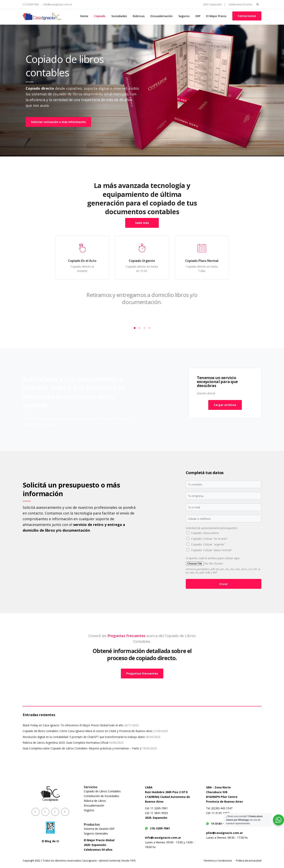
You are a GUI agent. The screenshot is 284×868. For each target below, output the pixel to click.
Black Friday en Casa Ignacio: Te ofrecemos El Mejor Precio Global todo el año (73, 725)
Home (84, 16)
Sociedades (119, 16)
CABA (149, 787)
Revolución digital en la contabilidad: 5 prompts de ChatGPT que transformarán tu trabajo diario (84, 737)
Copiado (100, 16)
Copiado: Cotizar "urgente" (208, 544)
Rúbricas (139, 16)
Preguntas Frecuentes (127, 856)
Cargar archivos (225, 405)
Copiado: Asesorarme (205, 533)
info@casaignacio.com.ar (58, 4)
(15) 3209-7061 (157, 828)
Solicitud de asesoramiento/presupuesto (212, 528)
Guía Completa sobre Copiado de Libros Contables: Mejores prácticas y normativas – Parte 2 (82, 748)
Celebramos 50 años (240, 4)
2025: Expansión (156, 818)
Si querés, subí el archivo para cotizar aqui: (213, 558)
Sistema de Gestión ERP (99, 829)
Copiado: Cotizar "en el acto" (210, 539)
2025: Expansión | (214, 4)
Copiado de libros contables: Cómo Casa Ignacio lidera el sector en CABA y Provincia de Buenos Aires (88, 731)
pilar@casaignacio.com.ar (224, 833)
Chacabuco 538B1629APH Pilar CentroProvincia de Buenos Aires (224, 797)
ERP (198, 16)
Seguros (184, 16)
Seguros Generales (96, 833)
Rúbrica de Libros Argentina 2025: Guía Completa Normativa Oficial (65, 743)
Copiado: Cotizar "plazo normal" (212, 550)
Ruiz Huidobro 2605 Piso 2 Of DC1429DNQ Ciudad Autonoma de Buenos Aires (167, 797)
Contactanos (247, 16)
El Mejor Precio (216, 16)
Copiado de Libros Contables (102, 791)
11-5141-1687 (218, 824)
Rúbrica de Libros (95, 801)
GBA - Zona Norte (218, 787)
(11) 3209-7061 (31, 4)
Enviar (224, 584)
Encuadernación (162, 16)
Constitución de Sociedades (101, 796)
